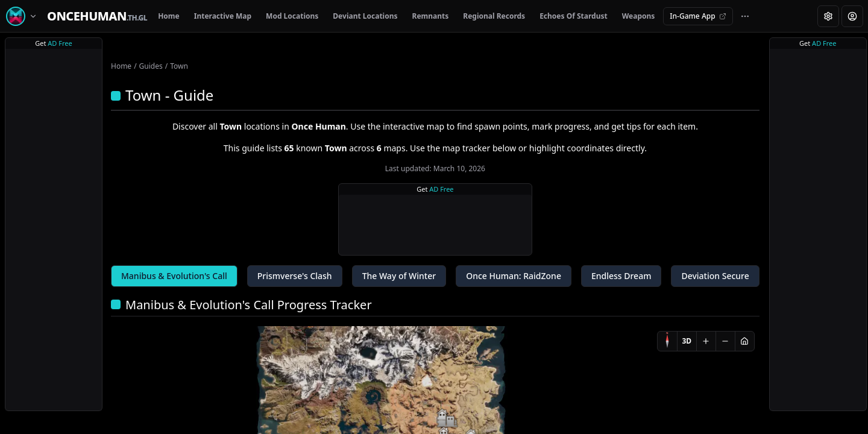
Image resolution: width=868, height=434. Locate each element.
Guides (151, 66)
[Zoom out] (725, 341)
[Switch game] (24, 16)
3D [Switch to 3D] (687, 341)
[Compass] (667, 341)
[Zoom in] (706, 341)
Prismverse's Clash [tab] (295, 276)
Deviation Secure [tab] (715, 276)
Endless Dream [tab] (621, 276)
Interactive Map (223, 16)
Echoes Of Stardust (574, 16)
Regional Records (494, 16)
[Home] (97, 16)
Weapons (639, 16)
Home (169, 16)
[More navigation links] (745, 16)
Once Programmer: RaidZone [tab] (514, 276)
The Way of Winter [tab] (399, 276)
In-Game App (698, 16)
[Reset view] (744, 341)
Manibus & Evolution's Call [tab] (174, 276)
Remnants (431, 16)
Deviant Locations (365, 16)
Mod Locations (292, 16)
